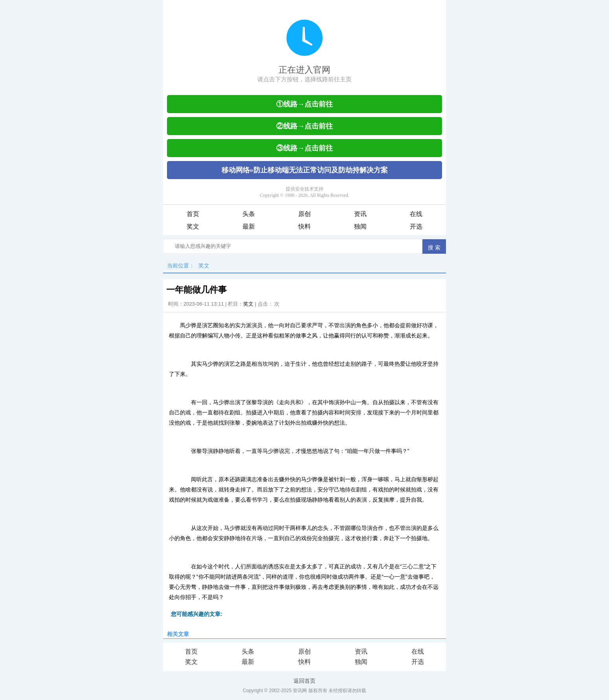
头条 (249, 214)
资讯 (360, 214)
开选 (416, 226)
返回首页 (304, 681)
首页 (193, 214)
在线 (416, 214)
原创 (304, 214)
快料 (304, 226)
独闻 (360, 226)
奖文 (193, 226)
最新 (249, 226)
